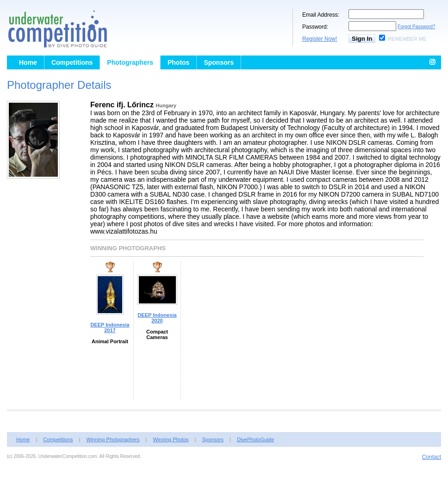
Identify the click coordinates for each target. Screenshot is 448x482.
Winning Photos (171, 439)
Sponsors (219, 62)
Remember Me (407, 39)
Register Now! (320, 39)
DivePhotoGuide (255, 439)
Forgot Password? (416, 27)
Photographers (130, 62)
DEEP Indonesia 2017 (110, 328)
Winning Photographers (113, 439)
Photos (178, 62)
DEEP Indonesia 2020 (157, 318)
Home (28, 62)
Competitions (72, 62)
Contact (432, 457)
